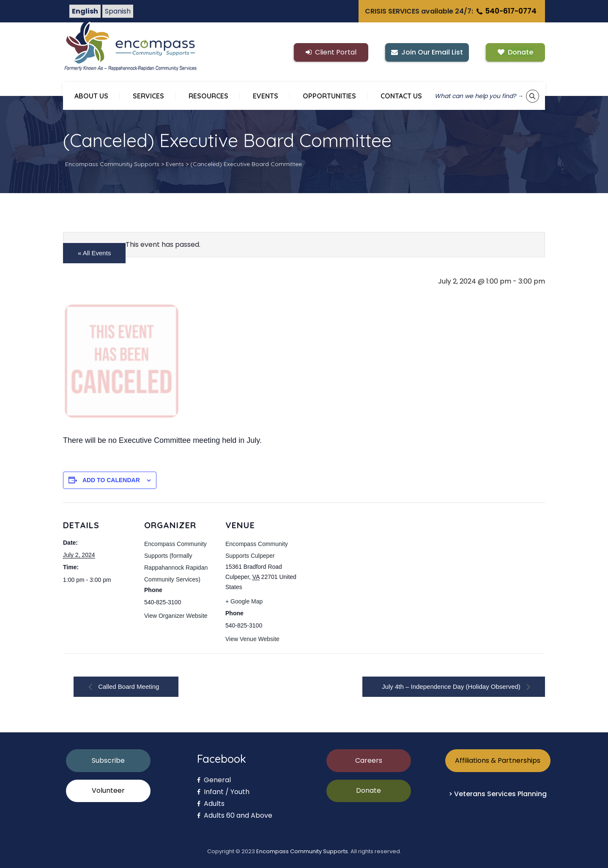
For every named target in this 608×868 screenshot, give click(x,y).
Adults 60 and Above (235, 815)
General (214, 780)
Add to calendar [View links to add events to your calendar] (111, 480)
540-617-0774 (506, 11)
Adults (211, 804)
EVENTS (266, 96)
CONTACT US (401, 96)
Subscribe (108, 760)
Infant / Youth (223, 792)
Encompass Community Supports (302, 851)
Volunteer (108, 790)
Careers (369, 760)
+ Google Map (244, 601)
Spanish (118, 11)
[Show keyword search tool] (533, 96)
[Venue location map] (351, 561)
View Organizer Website (176, 616)
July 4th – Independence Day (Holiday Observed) (452, 686)
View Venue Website (252, 639)
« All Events (94, 253)
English (85, 11)
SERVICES (148, 96)
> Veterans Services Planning (498, 794)
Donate (368, 790)
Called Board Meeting (128, 686)
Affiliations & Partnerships (498, 760)
